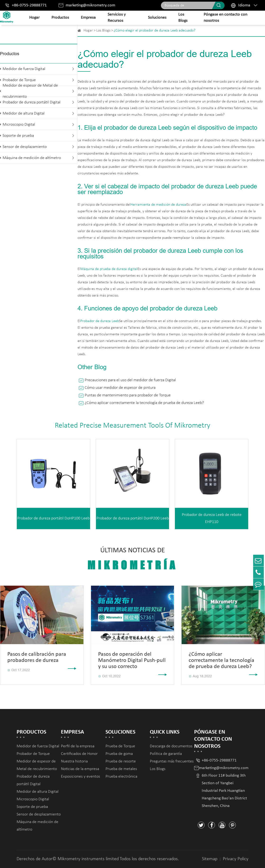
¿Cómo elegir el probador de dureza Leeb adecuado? (155, 31)
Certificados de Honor (79, 754)
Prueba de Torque (120, 746)
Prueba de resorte (121, 761)
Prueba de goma (119, 754)
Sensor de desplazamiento (25, 147)
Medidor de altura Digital (24, 113)
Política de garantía (166, 754)
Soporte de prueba (18, 136)
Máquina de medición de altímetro (32, 158)
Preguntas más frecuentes (172, 761)
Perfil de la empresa (78, 746)
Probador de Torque (33, 754)
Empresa (88, 18)
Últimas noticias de (133, 559)
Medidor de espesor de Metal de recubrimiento (30, 91)
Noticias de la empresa (80, 769)
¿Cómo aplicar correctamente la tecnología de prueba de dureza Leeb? (144, 403)
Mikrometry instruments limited (88, 859)
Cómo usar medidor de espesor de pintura (120, 388)
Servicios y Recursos (117, 18)
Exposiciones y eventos (80, 777)
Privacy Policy (236, 859)
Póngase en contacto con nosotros (225, 18)
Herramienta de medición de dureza (158, 205)
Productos (60, 18)
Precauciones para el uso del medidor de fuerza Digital (130, 380)
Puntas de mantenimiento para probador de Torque (128, 395)
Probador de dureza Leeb (100, 321)
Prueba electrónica (121, 777)
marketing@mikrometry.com (90, 5)
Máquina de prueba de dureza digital (109, 269)
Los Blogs (183, 18)
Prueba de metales (121, 769)
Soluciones (157, 18)
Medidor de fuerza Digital (24, 69)
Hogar (34, 18)
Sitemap (210, 859)
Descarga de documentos (171, 746)
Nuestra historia (74, 761)
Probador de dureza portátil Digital (32, 102)
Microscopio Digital (19, 125)
